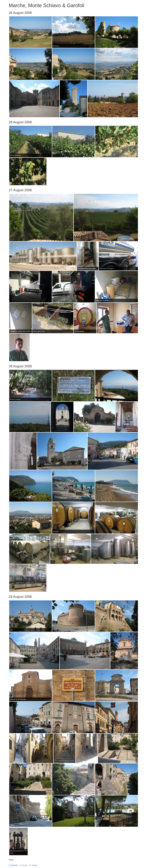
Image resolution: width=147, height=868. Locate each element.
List (25, 865)
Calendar (14, 865)
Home (35, 865)
